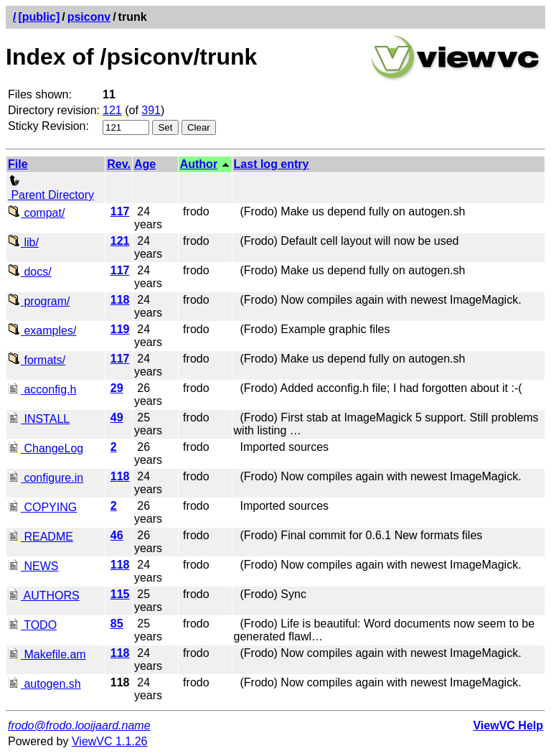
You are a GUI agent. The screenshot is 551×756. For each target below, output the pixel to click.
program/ (39, 301)
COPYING (42, 507)
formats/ (37, 360)
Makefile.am (47, 654)
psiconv (89, 17)
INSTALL (39, 419)
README (41, 537)
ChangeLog (46, 448)
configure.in (46, 478)
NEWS (33, 566)
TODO (32, 625)
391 (151, 110)
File (18, 164)
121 (112, 110)
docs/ (30, 272)
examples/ (42, 331)
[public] (39, 17)
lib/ (23, 242)
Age (145, 164)
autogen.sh (44, 684)
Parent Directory (51, 188)
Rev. (119, 164)
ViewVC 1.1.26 (110, 741)
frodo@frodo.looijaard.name (79, 725)
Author (199, 164)
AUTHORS (44, 596)
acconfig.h (42, 389)
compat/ (36, 213)
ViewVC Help (508, 725)
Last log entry (272, 164)
